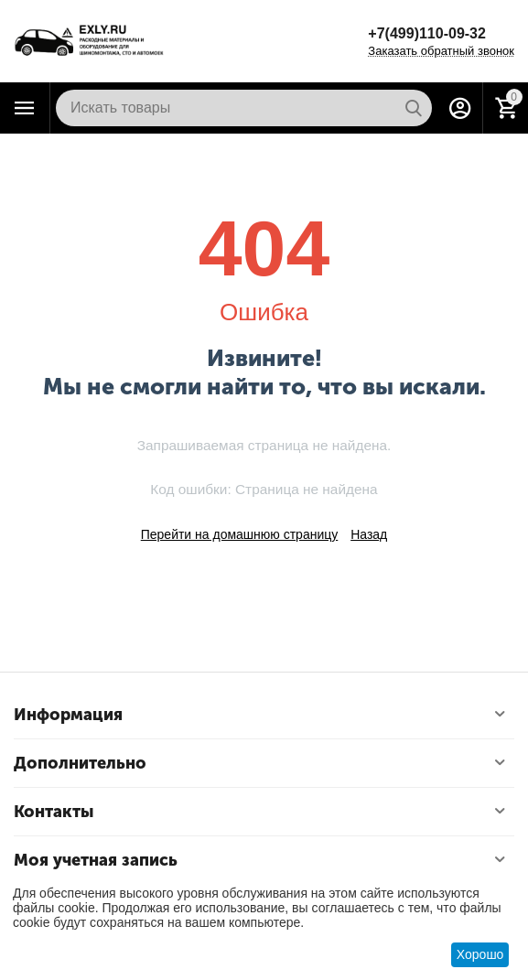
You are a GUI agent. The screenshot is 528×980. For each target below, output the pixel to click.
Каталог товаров (25, 108)
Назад (369, 534)
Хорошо (480, 954)
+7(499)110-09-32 (427, 33)
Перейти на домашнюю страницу (240, 534)
